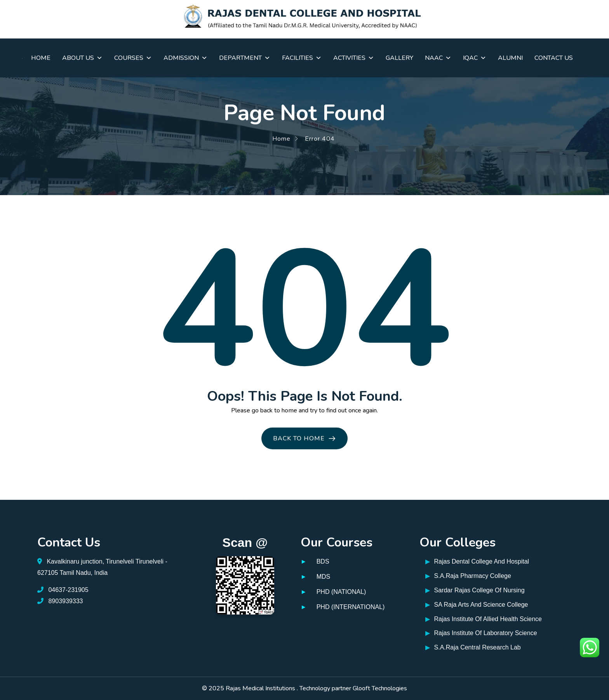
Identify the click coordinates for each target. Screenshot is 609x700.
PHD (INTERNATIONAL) (351, 607)
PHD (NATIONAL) (341, 592)
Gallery (399, 58)
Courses (133, 58)
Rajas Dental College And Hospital (477, 562)
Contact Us (554, 58)
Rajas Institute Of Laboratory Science (481, 633)
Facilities (302, 58)
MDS (324, 577)
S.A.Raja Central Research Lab (473, 648)
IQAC (475, 58)
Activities (354, 58)
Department (245, 58)
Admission (185, 58)
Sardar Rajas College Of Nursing (475, 591)
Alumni (510, 58)
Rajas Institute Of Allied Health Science (484, 619)
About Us (82, 58)
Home (41, 58)
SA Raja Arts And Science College (477, 605)
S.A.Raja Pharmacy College (468, 576)
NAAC (438, 58)
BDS (323, 561)
